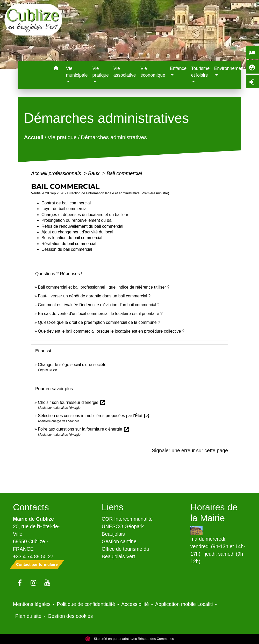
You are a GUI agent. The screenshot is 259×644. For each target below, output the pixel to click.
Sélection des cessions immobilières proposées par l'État (94, 416)
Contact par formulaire (37, 564)
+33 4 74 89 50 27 (33, 556)
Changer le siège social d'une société (72, 365)
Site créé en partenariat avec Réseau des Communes (130, 639)
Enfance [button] (178, 68)
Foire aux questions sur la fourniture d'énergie (84, 429)
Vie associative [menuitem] (125, 72)
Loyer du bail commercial (64, 209)
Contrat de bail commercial (66, 203)
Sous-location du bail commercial (72, 238)
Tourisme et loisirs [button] (200, 72)
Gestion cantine (119, 541)
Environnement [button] (229, 68)
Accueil (34, 137)
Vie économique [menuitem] (153, 72)
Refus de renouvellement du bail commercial (82, 226)
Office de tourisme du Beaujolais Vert (126, 553)
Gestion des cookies (70, 616)
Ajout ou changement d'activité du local (77, 232)
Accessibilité (135, 604)
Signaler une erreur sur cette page (190, 450)
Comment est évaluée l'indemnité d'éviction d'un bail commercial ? (99, 305)
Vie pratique (62, 137)
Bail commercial (124, 173)
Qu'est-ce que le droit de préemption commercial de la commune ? (99, 322)
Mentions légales (32, 604)
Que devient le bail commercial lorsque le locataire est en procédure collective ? (111, 331)
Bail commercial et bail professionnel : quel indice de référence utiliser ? (104, 287)
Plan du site (28, 616)
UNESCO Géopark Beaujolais (123, 530)
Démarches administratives (114, 137)
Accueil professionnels (57, 173)
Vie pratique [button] (100, 72)
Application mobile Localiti (184, 604)
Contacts (31, 507)
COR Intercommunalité (127, 519)
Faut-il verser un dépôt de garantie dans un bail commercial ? (94, 296)
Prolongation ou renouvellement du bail (77, 220)
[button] (56, 69)
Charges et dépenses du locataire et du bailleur (85, 215)
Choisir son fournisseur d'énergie (72, 402)
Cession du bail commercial (67, 249)
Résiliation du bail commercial (69, 244)
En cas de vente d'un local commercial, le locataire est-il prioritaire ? (100, 314)
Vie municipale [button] (77, 72)
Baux (95, 173)
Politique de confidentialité (86, 604)
